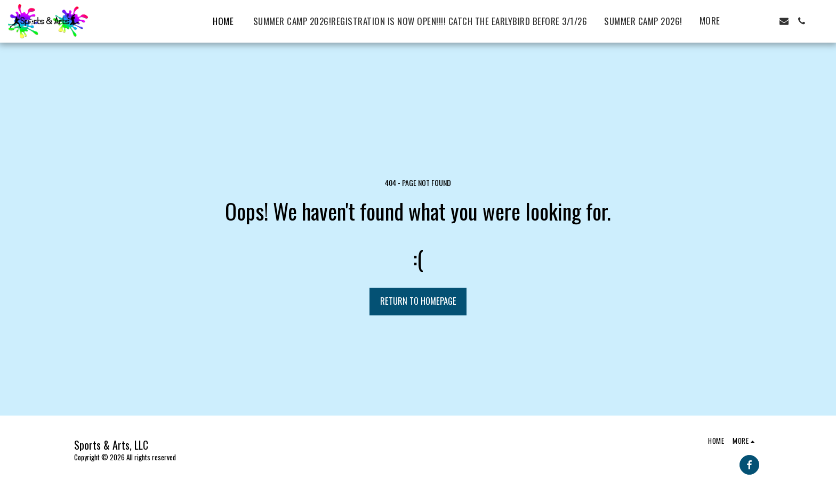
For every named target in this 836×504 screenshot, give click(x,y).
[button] (749, 21)
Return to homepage (418, 301)
